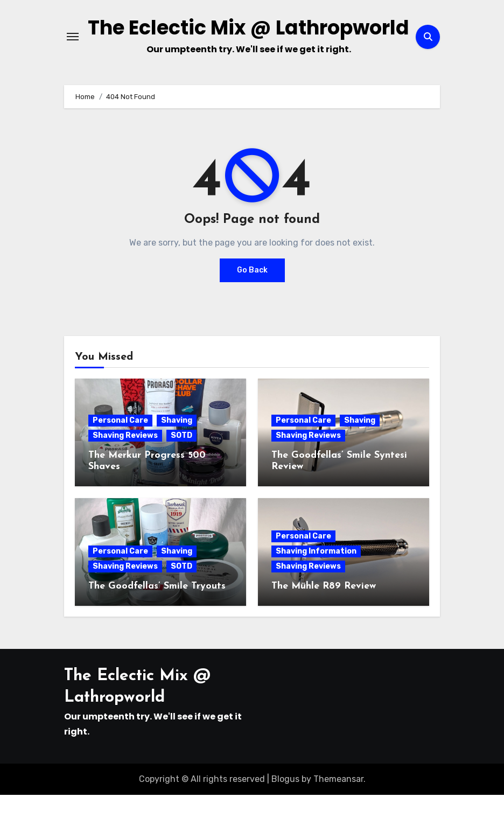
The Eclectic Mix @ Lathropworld (248, 43)
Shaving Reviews (125, 466)
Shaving (177, 450)
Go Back (252, 300)
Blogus (285, 809)
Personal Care (120, 450)
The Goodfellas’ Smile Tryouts (157, 616)
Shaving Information (316, 581)
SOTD (181, 466)
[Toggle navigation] (73, 52)
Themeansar (338, 809)
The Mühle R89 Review (324, 616)
